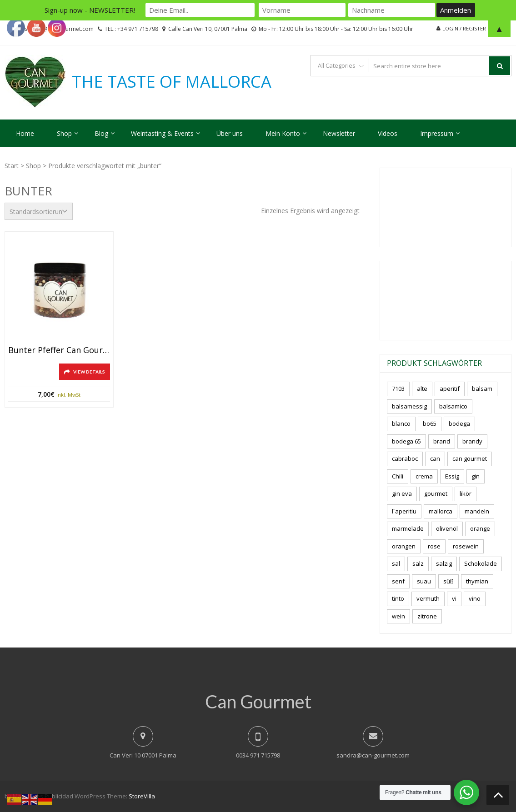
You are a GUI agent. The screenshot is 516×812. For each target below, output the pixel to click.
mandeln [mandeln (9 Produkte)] (477, 511)
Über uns (230, 133)
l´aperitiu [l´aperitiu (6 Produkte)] (404, 511)
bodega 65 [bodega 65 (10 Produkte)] (406, 441)
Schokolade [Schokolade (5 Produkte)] (481, 563)
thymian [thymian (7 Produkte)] (477, 581)
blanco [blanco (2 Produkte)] (401, 423)
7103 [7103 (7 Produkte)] (398, 389)
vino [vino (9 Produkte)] (475, 598)
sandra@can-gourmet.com (373, 755)
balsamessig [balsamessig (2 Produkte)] (409, 406)
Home (25, 133)
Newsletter (339, 133)
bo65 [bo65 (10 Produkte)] (430, 423)
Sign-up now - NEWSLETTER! (90, 10)
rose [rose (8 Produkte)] (434, 546)
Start (12, 166)
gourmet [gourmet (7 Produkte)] (436, 493)
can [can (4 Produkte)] (435, 458)
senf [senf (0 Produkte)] (398, 581)
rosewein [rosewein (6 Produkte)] (466, 546)
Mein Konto (283, 133)
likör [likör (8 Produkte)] (466, 493)
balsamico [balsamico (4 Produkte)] (453, 406)
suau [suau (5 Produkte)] (424, 581)
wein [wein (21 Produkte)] (398, 616)
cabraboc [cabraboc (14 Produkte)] (405, 458)
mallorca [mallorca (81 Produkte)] (441, 511)
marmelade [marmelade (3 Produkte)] (408, 528)
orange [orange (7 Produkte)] (480, 528)
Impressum (437, 133)
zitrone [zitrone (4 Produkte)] (427, 616)
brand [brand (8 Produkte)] (442, 441)
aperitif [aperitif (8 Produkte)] (450, 389)
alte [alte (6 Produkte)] (422, 389)
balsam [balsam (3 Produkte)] (482, 389)
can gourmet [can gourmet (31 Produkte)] (470, 458)
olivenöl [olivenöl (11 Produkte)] (447, 528)
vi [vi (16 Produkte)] (454, 598)
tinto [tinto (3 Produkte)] (398, 598)
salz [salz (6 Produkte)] (418, 563)
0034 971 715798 (258, 755)
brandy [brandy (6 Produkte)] (472, 441)
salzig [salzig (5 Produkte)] (444, 563)
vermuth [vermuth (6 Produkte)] (428, 598)
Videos (388, 133)
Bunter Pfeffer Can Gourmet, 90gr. (59, 350)
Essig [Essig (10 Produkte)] (452, 476)
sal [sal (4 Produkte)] (396, 563)
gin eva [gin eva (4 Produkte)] (402, 493)
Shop (64, 133)
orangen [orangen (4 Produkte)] (404, 546)
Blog (101, 133)
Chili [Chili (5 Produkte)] (398, 476)
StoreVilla (142, 796)
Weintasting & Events (162, 133)
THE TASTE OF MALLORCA (172, 82)
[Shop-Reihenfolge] (39, 211)
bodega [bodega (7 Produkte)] (459, 423)
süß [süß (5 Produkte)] (448, 581)
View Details (89, 372)
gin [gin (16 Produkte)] (476, 476)
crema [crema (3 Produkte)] (424, 476)
